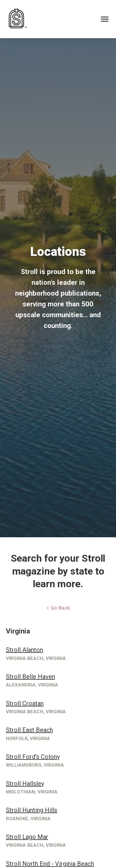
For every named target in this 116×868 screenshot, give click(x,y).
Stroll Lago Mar (27, 837)
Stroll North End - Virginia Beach (50, 864)
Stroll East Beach (29, 730)
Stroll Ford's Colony (33, 757)
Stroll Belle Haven (30, 677)
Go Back (58, 608)
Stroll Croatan (25, 703)
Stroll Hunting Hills (32, 810)
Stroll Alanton (24, 650)
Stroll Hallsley (25, 784)
